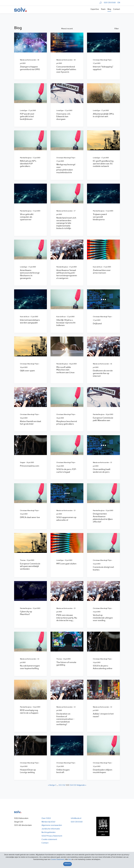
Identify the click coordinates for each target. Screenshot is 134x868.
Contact (117, 9)
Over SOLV (46, 818)
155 (75, 785)
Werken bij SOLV (48, 822)
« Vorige (51, 785)
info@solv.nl (76, 818)
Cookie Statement (58, 860)
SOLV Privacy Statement (52, 836)
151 (60, 785)
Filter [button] (117, 29)
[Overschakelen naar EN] (119, 3)
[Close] (67, 864)
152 (64, 785)
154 (71, 785)
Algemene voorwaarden (52, 825)
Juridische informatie (51, 829)
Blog (109, 9)
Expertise (95, 9)
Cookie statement (49, 840)
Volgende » (81, 785)
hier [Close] (70, 860)
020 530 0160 (110, 3)
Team (103, 9)
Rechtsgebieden (49, 833)
